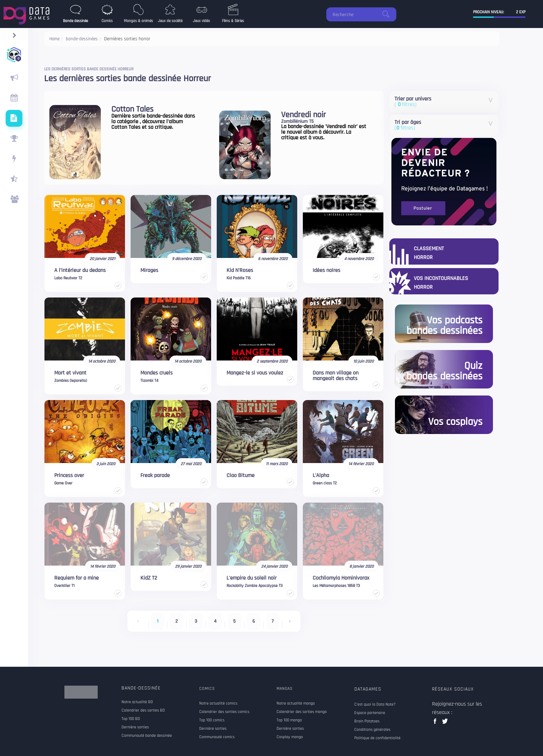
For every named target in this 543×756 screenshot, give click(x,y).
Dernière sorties (135, 727)
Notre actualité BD (137, 702)
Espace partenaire (370, 713)
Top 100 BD (131, 719)
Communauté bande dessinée (147, 736)
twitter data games (445, 723)
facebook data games (436, 723)
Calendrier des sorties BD (143, 710)
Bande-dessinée (141, 688)
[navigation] (14, 34)
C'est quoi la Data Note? (375, 705)
